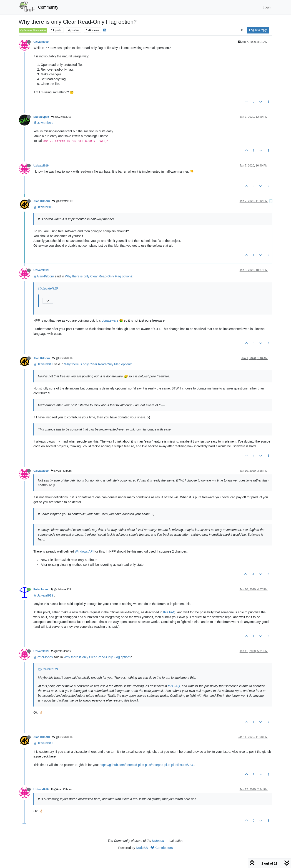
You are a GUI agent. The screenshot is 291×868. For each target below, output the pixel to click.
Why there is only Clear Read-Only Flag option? (99, 276)
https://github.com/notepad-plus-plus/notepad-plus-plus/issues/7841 (147, 765)
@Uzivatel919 (61, 117)
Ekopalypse (41, 117)
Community (48, 7)
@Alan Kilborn (61, 471)
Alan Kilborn (42, 201)
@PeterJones (61, 651)
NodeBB (142, 848)
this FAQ (169, 612)
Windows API (84, 551)
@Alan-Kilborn (44, 276)
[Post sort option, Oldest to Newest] (242, 30)
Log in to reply (258, 30)
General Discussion (33, 30)
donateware (110, 320)
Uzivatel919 (41, 42)
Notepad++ (160, 841)
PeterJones (41, 589)
